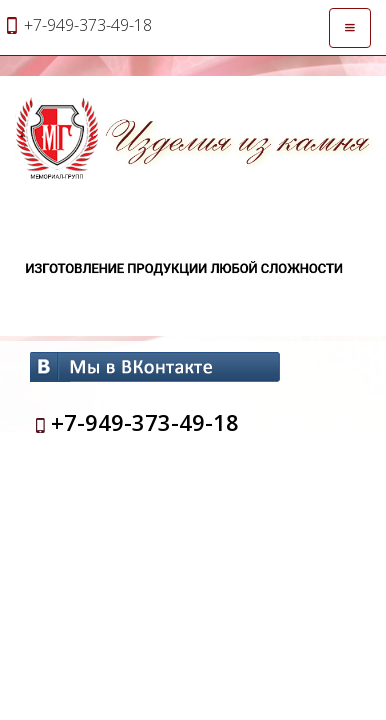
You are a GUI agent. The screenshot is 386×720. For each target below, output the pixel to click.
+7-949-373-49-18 (145, 422)
